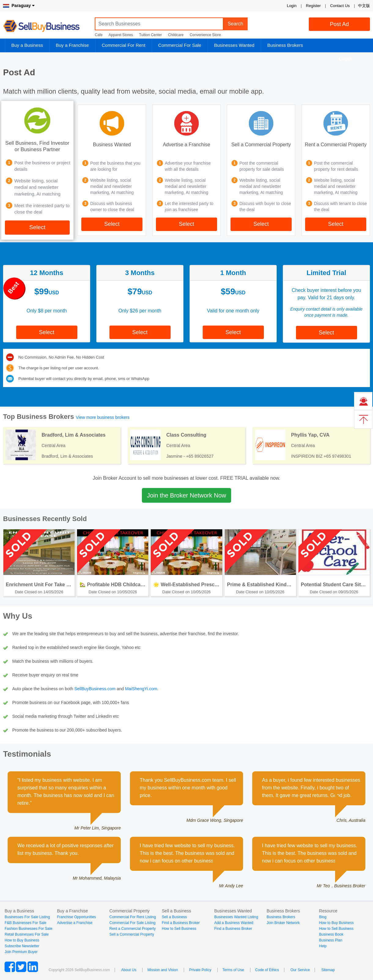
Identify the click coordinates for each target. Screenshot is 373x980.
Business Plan (331, 940)
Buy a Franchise (72, 45)
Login (292, 6)
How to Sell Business (179, 929)
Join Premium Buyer (21, 952)
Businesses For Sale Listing (27, 917)
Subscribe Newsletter (22, 946)
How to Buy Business (22, 940)
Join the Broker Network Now (187, 495)
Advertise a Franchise (75, 923)
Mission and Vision (163, 970)
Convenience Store (205, 35)
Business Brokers (285, 45)
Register (313, 6)
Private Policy (200, 970)
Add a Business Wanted (234, 923)
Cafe (99, 35)
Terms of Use (233, 970)
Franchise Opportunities (76, 917)
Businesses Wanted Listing (236, 917)
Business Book (331, 934)
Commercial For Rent (124, 45)
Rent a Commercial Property (133, 929)
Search (236, 24)
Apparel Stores (121, 35)
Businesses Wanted (234, 45)
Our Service (300, 970)
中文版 (364, 6)
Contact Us (340, 6)
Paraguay (19, 6)
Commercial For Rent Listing (133, 917)
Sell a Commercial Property (132, 934)
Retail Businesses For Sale (27, 934)
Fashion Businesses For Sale (28, 929)
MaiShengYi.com (141, 689)
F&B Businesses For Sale (26, 923)
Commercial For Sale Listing (133, 923)
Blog (323, 917)
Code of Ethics (267, 970)
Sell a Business (174, 917)
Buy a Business (27, 45)
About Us (129, 970)
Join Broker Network (283, 923)
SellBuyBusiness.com (46, 26)
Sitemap (328, 970)
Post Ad (339, 24)
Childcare (176, 35)
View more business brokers (103, 417)
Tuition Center (151, 35)
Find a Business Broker (181, 923)
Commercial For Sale (180, 45)
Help (323, 946)
